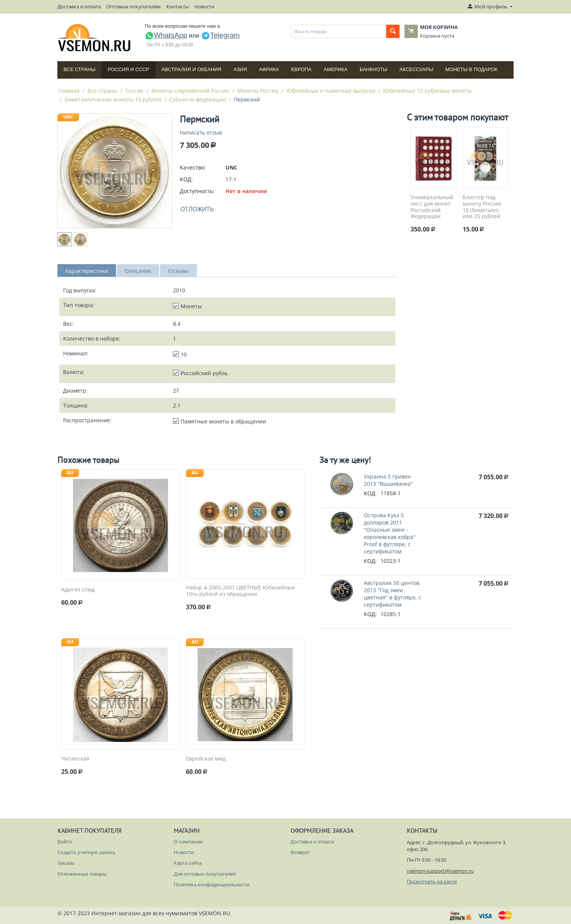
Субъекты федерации (197, 99)
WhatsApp (166, 35)
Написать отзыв (201, 132)
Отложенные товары (82, 874)
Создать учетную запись (86, 852)
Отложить (197, 209)
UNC (68, 117)
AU (70, 473)
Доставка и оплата (79, 6)
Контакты (178, 6)
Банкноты (374, 69)
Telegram (220, 35)
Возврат (300, 852)
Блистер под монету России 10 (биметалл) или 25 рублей (482, 207)
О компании (188, 842)
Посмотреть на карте (432, 881)
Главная (69, 91)
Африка (269, 69)
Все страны (79, 69)
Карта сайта (188, 863)
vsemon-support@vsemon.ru (440, 871)
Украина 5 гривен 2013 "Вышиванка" (388, 480)
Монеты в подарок (472, 69)
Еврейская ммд (206, 759)
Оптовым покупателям (133, 6)
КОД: (186, 179)
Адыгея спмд (78, 590)
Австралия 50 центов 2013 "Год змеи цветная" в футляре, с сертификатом (393, 594)
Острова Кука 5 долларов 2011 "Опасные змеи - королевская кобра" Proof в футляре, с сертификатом (390, 533)
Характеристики (87, 271)
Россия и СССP (128, 69)
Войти (65, 842)
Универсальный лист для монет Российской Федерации (432, 207)
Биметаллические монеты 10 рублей (113, 99)
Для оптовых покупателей (205, 874)
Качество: (193, 167)
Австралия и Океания (192, 69)
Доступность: (197, 191)
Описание (138, 271)
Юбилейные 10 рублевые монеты (427, 91)
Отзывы (178, 271)
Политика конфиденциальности (212, 884)
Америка (336, 69)
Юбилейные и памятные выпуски (331, 91)
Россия (134, 91)
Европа (301, 69)
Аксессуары (416, 69)
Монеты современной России (190, 91)
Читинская (75, 759)
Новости (204, 6)
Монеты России (258, 91)
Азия (240, 69)
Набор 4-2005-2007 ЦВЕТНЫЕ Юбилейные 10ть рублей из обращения (240, 591)
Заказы (66, 863)
